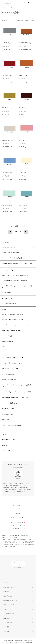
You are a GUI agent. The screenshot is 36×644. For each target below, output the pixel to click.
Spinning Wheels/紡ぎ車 (8, 248)
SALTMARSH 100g (7, 205)
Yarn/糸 (4, 347)
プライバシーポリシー (9, 605)
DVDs (3, 352)
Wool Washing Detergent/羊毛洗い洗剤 (12, 314)
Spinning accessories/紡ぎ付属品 (11, 253)
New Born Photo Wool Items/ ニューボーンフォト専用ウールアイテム (17, 386)
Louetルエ (4, 445)
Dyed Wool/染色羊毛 (7, 293)
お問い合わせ (7, 631)
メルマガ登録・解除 (9, 614)
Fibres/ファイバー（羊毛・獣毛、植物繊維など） (15, 275)
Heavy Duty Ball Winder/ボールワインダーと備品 (15, 397)
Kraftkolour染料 (10, 7)
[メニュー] (33, 3)
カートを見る (7, 627)
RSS (5, 618)
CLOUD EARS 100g (7, 140)
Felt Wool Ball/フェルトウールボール (12, 331)
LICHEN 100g (5, 108)
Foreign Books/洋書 (7, 336)
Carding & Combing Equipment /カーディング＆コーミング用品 (18, 264)
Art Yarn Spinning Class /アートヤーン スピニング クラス (17, 392)
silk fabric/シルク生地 (7, 414)
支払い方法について (9, 596)
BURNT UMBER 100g (25, 43)
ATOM (9, 618)
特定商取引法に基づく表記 (11, 600)
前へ (10, 232)
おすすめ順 (20, 21)
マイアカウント (8, 622)
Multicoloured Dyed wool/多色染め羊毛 (12, 425)
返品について (7, 592)
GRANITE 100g (6, 43)
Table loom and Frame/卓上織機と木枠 (12, 258)
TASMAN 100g (23, 205)
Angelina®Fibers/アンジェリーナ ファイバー (14, 280)
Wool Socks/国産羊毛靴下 (9, 374)
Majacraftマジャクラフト (8, 440)
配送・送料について (9, 587)
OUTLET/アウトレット (8, 409)
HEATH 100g (22, 140)
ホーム (3, 7)
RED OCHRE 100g (7, 75)
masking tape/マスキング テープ (10, 369)
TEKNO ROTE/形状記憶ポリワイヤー (12, 403)
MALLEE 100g (23, 75)
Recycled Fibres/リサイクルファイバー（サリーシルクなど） (17, 287)
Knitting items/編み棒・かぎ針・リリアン (13, 363)
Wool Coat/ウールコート (8, 298)
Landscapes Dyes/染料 (8, 270)
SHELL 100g (22, 173)
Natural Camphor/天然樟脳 (9, 380)
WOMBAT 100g (23, 108)
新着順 (32, 21)
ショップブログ (8, 609)
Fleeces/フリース (6, 309)
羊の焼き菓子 (5, 420)
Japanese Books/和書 (8, 341)
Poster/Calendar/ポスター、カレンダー (12, 358)
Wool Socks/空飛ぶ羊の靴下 (9, 304)
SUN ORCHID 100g (7, 173)
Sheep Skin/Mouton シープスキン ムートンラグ (15, 325)
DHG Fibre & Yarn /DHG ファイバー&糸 (12, 320)
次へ (26, 232)
